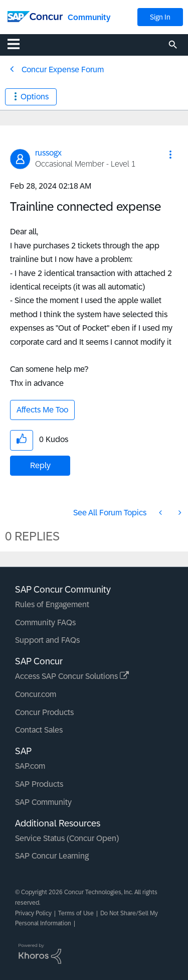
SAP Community (43, 802)
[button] (170, 155)
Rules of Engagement (52, 604)
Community (89, 17)
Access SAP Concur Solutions (72, 676)
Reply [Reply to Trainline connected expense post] (40, 465)
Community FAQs (45, 622)
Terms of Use (76, 913)
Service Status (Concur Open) (67, 838)
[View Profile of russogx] (48, 153)
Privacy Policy (33, 913)
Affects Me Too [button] (42, 410)
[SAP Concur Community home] (35, 16)
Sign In (160, 17)
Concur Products (44, 712)
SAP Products (39, 784)
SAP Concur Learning (52, 856)
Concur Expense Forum (63, 69)
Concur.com (36, 694)
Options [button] (35, 97)
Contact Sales (39, 730)
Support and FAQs (47, 640)
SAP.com (30, 766)
